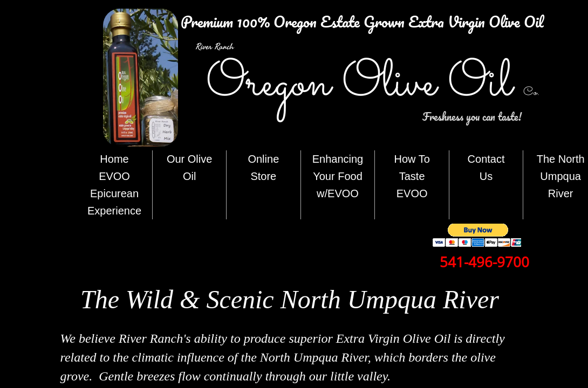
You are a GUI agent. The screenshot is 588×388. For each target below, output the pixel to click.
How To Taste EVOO (412, 176)
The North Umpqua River (561, 176)
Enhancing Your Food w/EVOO (338, 176)
